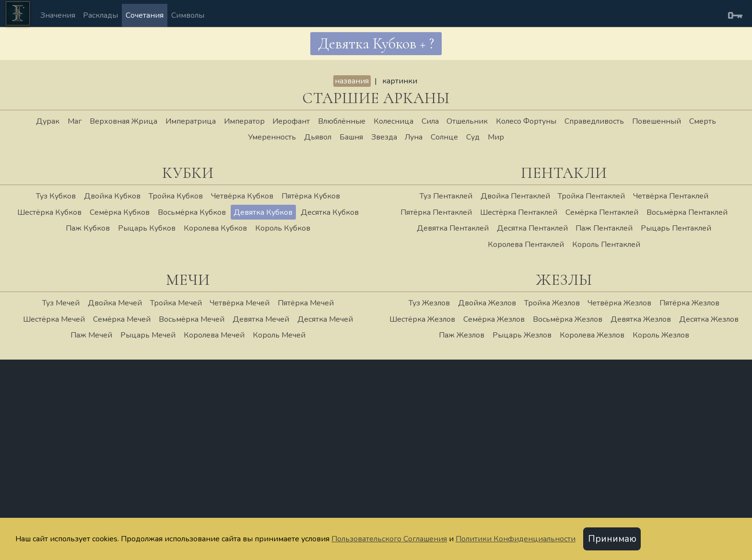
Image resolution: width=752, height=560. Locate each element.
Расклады (100, 15)
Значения (58, 15)
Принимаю (612, 539)
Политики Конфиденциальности (516, 539)
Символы (188, 15)
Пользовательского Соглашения (389, 539)
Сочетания (145, 15)
